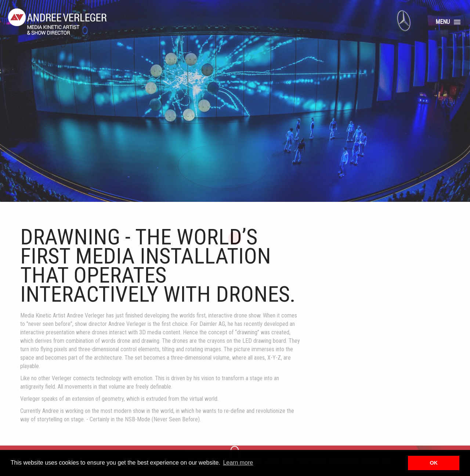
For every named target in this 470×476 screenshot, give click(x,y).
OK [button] (434, 463)
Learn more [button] (238, 463)
